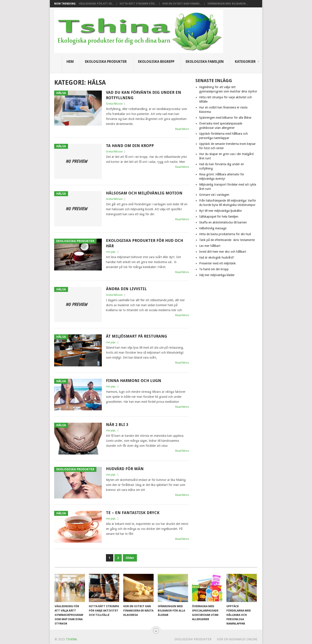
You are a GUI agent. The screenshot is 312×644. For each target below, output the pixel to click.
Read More (182, 129)
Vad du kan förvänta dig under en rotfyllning (144, 95)
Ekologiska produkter (106, 62)
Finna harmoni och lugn (134, 381)
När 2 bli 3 (117, 425)
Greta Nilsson (114, 104)
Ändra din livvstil (126, 289)
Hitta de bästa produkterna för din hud (225, 234)
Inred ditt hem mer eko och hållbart (223, 252)
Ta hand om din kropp (130, 146)
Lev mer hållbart (210, 246)
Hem (70, 62)
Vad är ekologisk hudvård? (217, 257)
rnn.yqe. (111, 252)
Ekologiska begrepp (156, 62)
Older (130, 558)
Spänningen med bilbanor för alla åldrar (225, 118)
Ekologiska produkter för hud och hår (145, 243)
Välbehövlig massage (213, 228)
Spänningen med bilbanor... (227, 4)
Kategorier (245, 62)
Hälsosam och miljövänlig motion (144, 193)
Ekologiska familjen (205, 62)
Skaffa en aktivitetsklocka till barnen (223, 222)
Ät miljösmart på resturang (136, 336)
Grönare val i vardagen (214, 195)
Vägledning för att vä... (96, 4)
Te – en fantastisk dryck (133, 513)
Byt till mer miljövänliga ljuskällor (221, 211)
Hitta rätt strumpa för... (138, 4)
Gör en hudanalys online (237, 639)
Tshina (71, 639)
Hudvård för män (125, 469)
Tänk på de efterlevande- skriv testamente (227, 240)
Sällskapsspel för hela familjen (219, 217)
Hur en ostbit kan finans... (182, 4)
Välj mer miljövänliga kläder (217, 275)
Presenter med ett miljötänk (217, 263)
